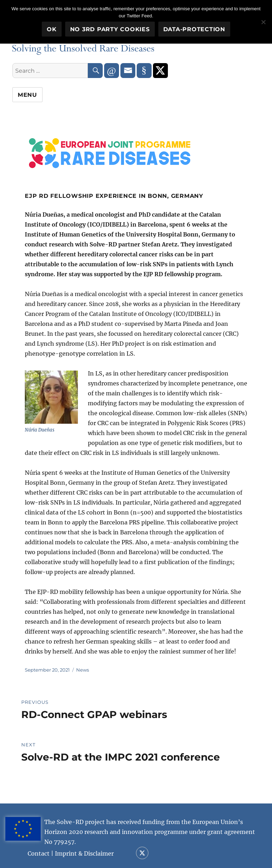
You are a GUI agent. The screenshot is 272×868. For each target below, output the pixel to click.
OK (52, 29)
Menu (27, 95)
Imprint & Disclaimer (84, 853)
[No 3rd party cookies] (263, 22)
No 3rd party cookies (110, 29)
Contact (39, 853)
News (83, 670)
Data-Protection (194, 29)
